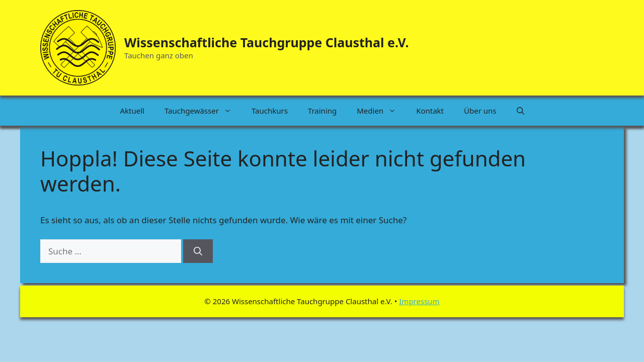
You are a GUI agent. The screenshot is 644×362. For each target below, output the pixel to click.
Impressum (419, 301)
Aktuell (132, 111)
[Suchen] (198, 251)
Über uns (480, 111)
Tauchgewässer (203, 111)
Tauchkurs (270, 111)
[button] (520, 111)
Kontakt (430, 111)
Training (322, 111)
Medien (381, 111)
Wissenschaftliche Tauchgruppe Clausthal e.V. (266, 42)
